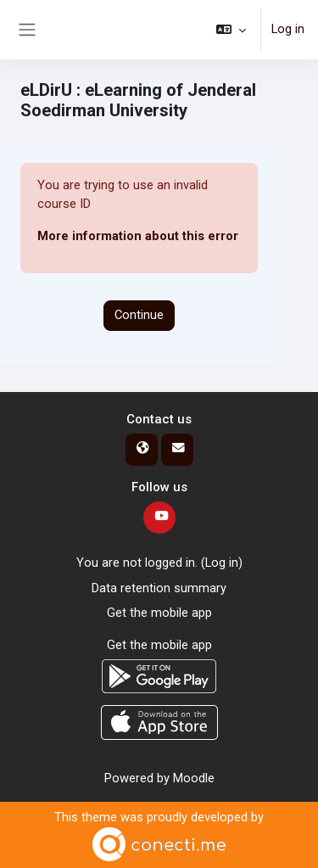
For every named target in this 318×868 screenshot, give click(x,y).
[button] (231, 30)
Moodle (194, 778)
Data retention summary (159, 588)
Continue (139, 315)
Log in (288, 29)
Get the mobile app (159, 613)
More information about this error (138, 236)
